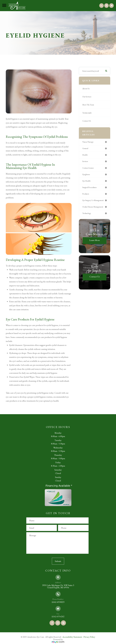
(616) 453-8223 (58, 602)
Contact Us (87, 121)
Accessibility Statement (72, 636)
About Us (86, 89)
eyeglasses (86, 175)
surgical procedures (90, 188)
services (85, 162)
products (86, 195)
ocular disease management (93, 208)
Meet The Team (88, 105)
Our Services (87, 97)
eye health (87, 182)
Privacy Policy (89, 636)
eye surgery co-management (94, 201)
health (85, 155)
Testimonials (87, 113)
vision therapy (88, 142)
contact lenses (88, 168)
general (85, 149)
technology (87, 215)
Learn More (95, 241)
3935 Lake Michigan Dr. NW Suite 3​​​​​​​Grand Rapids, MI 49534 (58, 586)
